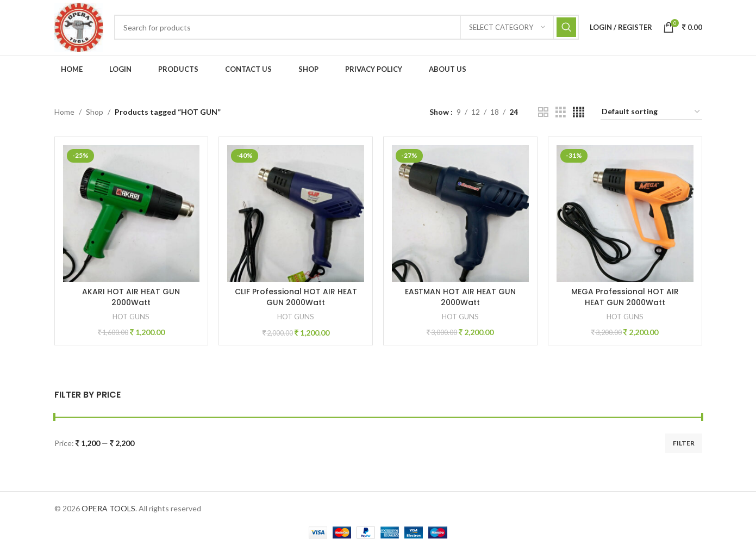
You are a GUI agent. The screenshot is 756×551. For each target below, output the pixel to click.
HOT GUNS (131, 318)
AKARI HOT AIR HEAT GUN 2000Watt (131, 299)
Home (64, 113)
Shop (95, 113)
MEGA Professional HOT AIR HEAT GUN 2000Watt (625, 299)
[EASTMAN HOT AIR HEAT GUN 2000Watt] (461, 215)
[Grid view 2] (543, 114)
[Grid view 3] (561, 114)
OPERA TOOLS (108, 510)
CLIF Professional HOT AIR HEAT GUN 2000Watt (296, 299)
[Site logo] (80, 27)
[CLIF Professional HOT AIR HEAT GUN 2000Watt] (296, 215)
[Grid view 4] (579, 114)
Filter (684, 445)
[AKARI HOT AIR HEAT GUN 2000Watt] (131, 215)
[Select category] (507, 28)
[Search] (348, 28)
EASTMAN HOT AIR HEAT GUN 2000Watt (460, 299)
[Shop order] (651, 114)
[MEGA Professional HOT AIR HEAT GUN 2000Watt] (625, 215)
